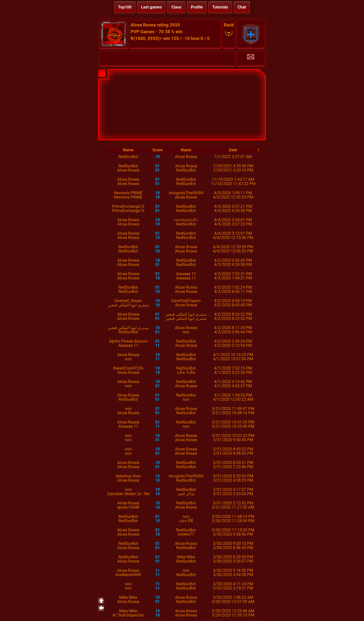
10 (158, 157)
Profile (197, 7)
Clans (176, 7)
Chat (242, 7)
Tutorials (220, 7)
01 (158, 166)
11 (158, 345)
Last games (151, 7)
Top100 (125, 7)
